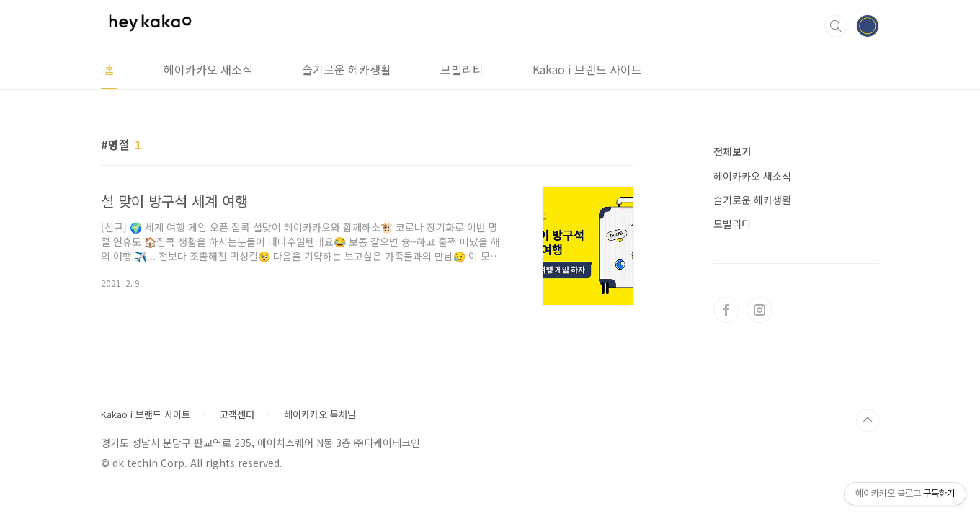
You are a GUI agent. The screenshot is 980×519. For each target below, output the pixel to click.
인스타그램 (759, 310)
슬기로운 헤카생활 (347, 69)
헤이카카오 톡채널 (320, 414)
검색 (836, 26)
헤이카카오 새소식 (208, 69)
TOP (868, 420)
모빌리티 (462, 69)
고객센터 (237, 414)
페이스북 (726, 310)
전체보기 (732, 151)
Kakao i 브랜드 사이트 (587, 69)
